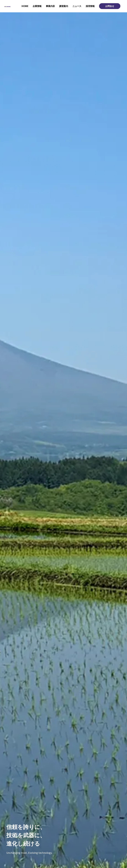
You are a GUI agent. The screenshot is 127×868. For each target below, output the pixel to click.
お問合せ (110, 6)
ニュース (77, 6)
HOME (25, 6)
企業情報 (37, 6)
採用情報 (90, 6)
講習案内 (64, 6)
